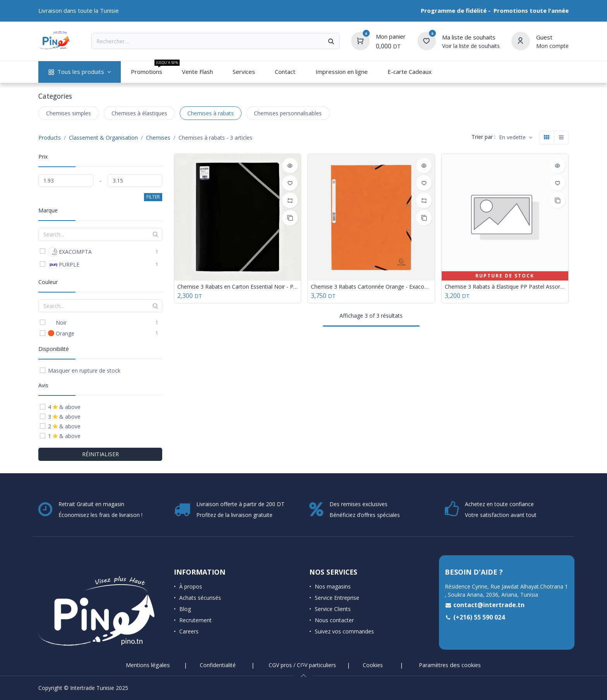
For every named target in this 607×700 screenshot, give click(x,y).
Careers (189, 631)
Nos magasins (333, 586)
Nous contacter (334, 620)
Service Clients (333, 609)
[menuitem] (80, 72)
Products (50, 138)
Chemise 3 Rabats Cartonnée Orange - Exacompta (371, 287)
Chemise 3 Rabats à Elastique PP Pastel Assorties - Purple (505, 287)
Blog (185, 609)
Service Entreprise (337, 598)
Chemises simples (69, 113)
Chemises (158, 138)
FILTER (153, 197)
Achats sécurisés (200, 598)
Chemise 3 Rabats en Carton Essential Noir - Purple (237, 287)
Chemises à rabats (211, 113)
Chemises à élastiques (139, 113)
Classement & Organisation (103, 138)
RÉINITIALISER (100, 454)
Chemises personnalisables (288, 113)
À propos (191, 586)
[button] (516, 138)
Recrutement (195, 620)
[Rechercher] (331, 41)
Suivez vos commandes (344, 631)
